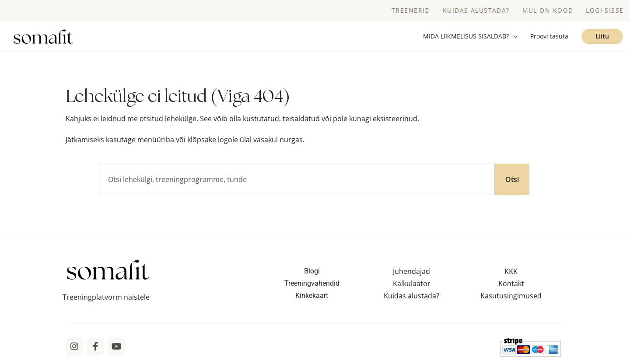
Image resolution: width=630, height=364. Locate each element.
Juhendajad (411, 273)
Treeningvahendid (312, 285)
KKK (511, 273)
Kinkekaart (312, 297)
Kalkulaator (412, 285)
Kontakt (511, 285)
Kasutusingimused (511, 297)
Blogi (312, 273)
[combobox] (298, 181)
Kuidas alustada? (411, 297)
